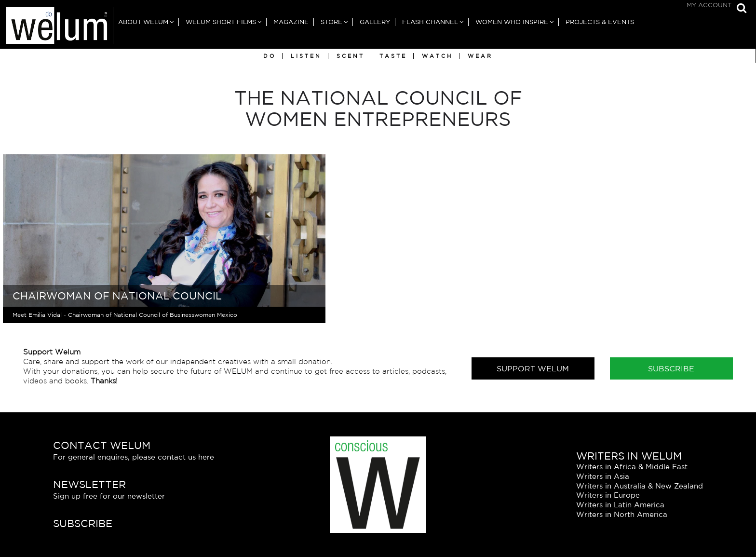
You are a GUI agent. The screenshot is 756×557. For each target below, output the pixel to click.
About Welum (143, 22)
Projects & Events (600, 22)
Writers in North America (622, 515)
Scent (351, 56)
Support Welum (533, 369)
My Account (709, 5)
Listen (306, 56)
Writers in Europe (608, 496)
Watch (437, 56)
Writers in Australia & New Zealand (640, 486)
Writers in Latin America (620, 505)
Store (331, 22)
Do (270, 56)
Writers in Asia (603, 476)
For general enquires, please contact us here (134, 457)
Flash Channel (430, 22)
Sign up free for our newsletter (109, 496)
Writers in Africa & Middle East (632, 467)
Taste (393, 56)
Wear (480, 56)
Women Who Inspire (512, 22)
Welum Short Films (221, 22)
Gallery (375, 22)
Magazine (291, 22)
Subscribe (671, 369)
